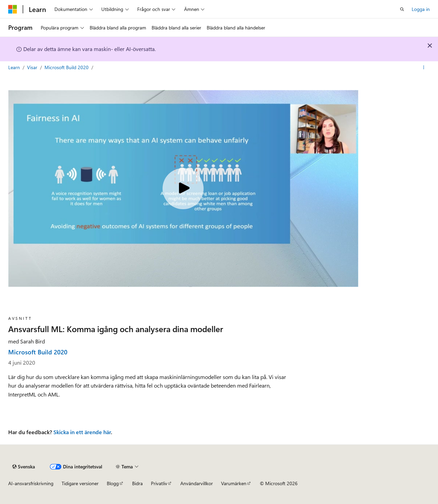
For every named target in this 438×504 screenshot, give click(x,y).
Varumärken (234, 483)
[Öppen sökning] (402, 9)
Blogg (113, 483)
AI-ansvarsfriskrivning (31, 483)
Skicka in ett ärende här (82, 432)
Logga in (421, 9)
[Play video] (183, 189)
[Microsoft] (13, 9)
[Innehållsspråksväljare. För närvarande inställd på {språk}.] (24, 467)
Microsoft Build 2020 (67, 67)
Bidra (137, 483)
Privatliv (159, 483)
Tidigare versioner (80, 483)
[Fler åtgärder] (424, 67)
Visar (33, 67)
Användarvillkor (197, 483)
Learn (15, 67)
